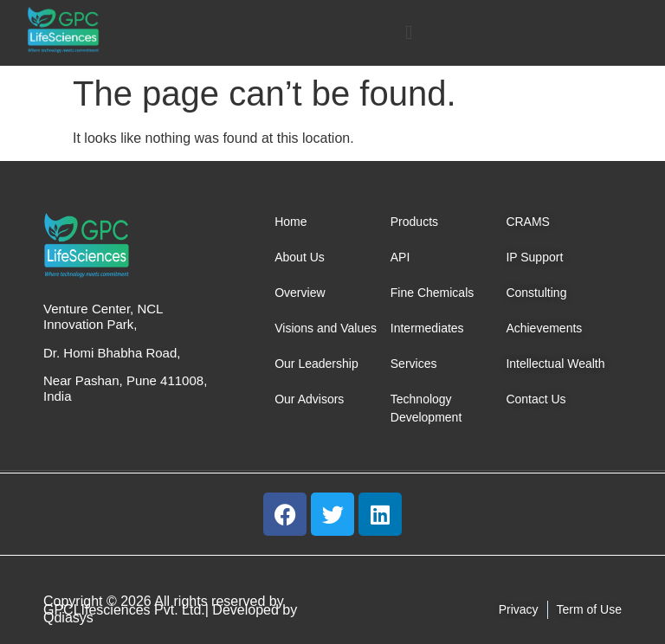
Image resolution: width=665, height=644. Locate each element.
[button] (409, 32)
